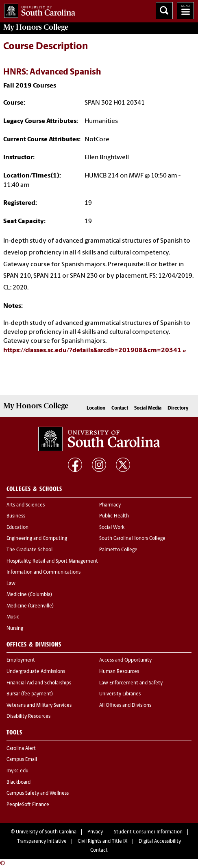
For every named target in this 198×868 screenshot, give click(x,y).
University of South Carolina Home (38, 9)
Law (11, 584)
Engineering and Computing (37, 539)
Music (13, 617)
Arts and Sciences (26, 505)
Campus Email (22, 760)
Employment (21, 660)
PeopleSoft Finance (28, 805)
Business (16, 516)
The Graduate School (29, 550)
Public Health (114, 516)
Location (96, 408)
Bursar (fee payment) (30, 694)
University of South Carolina (46, 832)
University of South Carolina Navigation (185, 11)
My (36, 27)
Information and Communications (44, 572)
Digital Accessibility (160, 842)
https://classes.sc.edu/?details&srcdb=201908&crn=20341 (92, 351)
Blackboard (18, 783)
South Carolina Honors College (132, 539)
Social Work (112, 528)
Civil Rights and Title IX (103, 842)
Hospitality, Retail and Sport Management (52, 561)
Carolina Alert (21, 749)
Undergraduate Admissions (36, 672)
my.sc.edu (17, 771)
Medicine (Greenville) (30, 606)
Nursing (15, 629)
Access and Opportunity (125, 660)
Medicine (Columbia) (29, 595)
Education (17, 528)
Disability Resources (28, 717)
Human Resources (119, 672)
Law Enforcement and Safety (131, 683)
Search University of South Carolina (164, 11)
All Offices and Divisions (125, 706)
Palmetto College (118, 550)
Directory (178, 408)
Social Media (148, 408)
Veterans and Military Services (39, 706)
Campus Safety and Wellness (38, 793)
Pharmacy (110, 505)
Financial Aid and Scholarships (39, 683)
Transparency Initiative (42, 842)
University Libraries (120, 694)
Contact (120, 408)
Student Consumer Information (148, 832)
